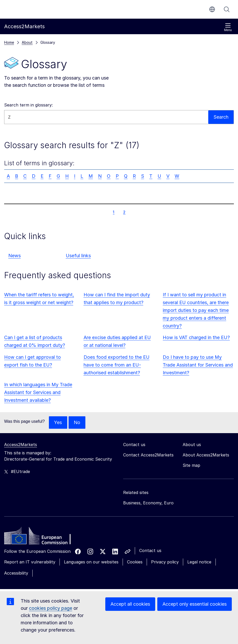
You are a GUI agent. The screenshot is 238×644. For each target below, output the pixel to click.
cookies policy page (51, 608)
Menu (228, 27)
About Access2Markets (206, 455)
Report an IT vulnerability (30, 562)
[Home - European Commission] (42, 537)
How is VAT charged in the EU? (196, 337)
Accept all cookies (130, 604)
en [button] (212, 9)
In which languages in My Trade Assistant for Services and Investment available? (38, 392)
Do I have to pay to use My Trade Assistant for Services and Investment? (198, 365)
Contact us (150, 550)
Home (9, 42)
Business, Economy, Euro (148, 503)
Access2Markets (21, 445)
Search (227, 9)
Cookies (135, 562)
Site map (191, 465)
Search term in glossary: (28, 105)
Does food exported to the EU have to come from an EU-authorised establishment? (117, 365)
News (14, 256)
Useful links (78, 256)
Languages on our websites (91, 562)
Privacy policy (165, 562)
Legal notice (199, 562)
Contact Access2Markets (148, 455)
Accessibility (16, 573)
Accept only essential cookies (195, 604)
